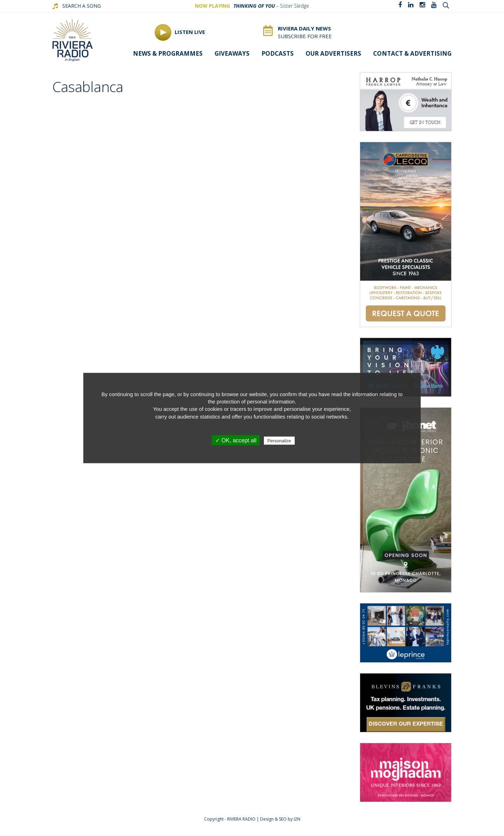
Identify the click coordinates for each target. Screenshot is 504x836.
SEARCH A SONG (82, 6)
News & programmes (168, 53)
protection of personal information (256, 401)
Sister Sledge (295, 6)
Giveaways (232, 53)
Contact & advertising (412, 53)
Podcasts (278, 53)
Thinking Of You (254, 6)
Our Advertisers (333, 53)
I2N (297, 819)
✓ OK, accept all (236, 440)
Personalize (279, 441)
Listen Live (180, 32)
